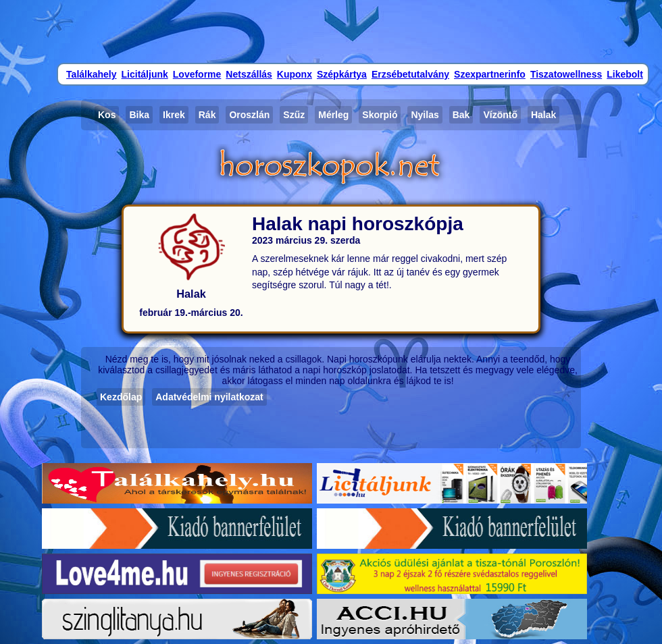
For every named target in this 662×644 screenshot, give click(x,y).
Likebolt (625, 74)
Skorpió (380, 115)
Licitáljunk (145, 74)
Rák (207, 115)
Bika (139, 115)
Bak (461, 115)
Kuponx (295, 74)
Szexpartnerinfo (490, 74)
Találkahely (91, 74)
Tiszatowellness (566, 74)
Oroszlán (249, 115)
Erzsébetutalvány (410, 74)
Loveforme (197, 74)
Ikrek (174, 115)
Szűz (294, 115)
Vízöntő (500, 115)
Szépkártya (342, 74)
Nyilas (425, 115)
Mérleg (333, 115)
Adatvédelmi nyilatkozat (209, 397)
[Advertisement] (331, 30)
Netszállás (249, 74)
